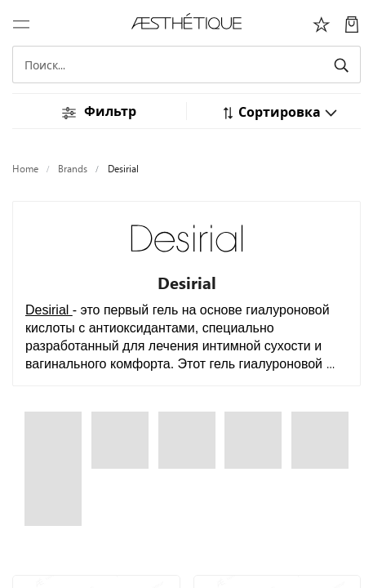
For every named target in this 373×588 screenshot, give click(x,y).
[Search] (186, 65)
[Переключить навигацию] (21, 23)
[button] (280, 111)
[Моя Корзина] (352, 23)
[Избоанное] (322, 23)
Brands (73, 169)
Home (25, 169)
